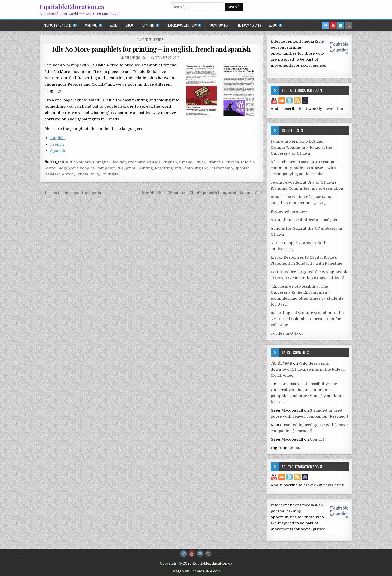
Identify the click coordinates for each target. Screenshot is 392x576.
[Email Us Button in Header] (341, 25)
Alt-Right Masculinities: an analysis (304, 220)
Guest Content (220, 25)
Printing (145, 168)
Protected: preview (289, 211)
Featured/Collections (184, 25)
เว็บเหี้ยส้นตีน (281, 363)
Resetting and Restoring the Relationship (194, 168)
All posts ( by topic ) (60, 25)
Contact (317, 439)
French (57, 144)
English (57, 138)
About (276, 25)
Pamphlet (106, 168)
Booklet (119, 162)
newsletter (334, 109)
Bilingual (101, 162)
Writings (94, 25)
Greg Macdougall (136, 58)
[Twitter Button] (184, 554)
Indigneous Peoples (76, 168)
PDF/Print (150, 25)
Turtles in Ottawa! (288, 333)
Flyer (201, 162)
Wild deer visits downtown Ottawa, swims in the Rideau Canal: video (308, 369)
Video (129, 25)
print (131, 168)
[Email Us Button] (200, 554)
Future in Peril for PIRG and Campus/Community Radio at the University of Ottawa (301, 147)
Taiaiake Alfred (60, 174)
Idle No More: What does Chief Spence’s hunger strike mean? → (202, 193)
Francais (216, 162)
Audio (114, 25)
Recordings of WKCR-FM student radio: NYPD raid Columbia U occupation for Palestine (308, 319)
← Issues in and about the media (71, 193)
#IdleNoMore (78, 162)
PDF (120, 168)
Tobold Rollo (87, 174)
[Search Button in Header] (348, 25)
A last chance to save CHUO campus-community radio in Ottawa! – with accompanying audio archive (305, 168)
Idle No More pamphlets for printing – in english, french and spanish (151, 49)
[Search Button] (208, 554)
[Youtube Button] (192, 554)
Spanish (58, 151)
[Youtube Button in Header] (333, 25)
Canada (154, 162)
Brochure (137, 162)
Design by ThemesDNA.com (196, 571)
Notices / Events (250, 25)
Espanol (186, 162)
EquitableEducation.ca (72, 7)
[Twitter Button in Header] (326, 25)
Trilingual (110, 174)
